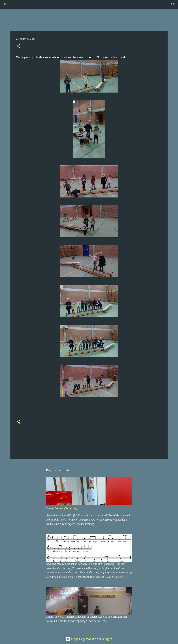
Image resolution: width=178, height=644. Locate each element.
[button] (18, 46)
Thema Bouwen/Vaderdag (62, 508)
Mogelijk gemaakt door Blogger (89, 639)
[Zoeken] (15, 4)
